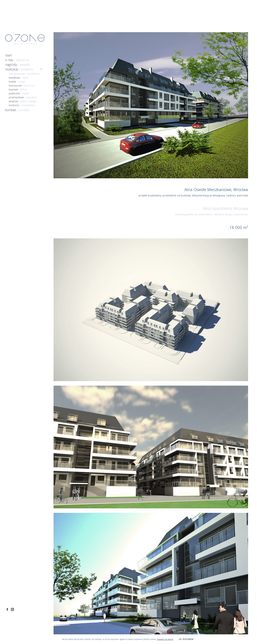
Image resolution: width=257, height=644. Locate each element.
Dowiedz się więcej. (165, 639)
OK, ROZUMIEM (186, 639)
